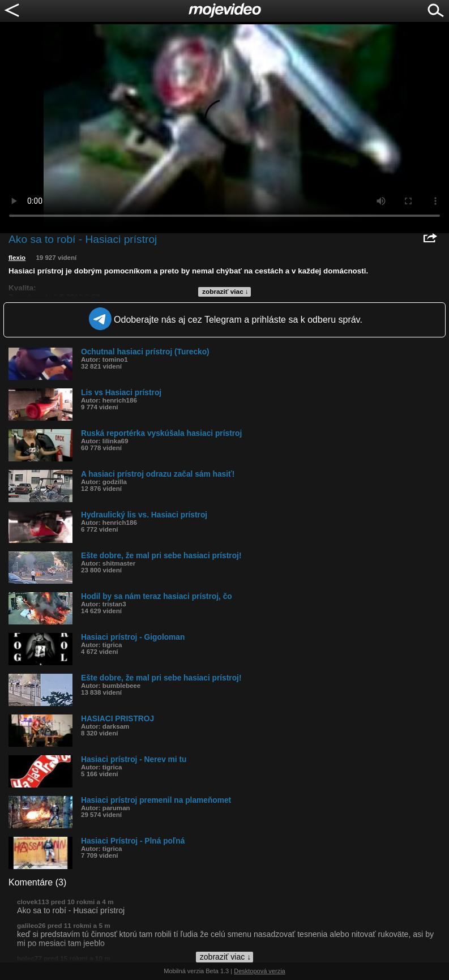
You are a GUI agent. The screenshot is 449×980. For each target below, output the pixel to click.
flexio (17, 258)
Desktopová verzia (260, 971)
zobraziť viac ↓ (225, 292)
